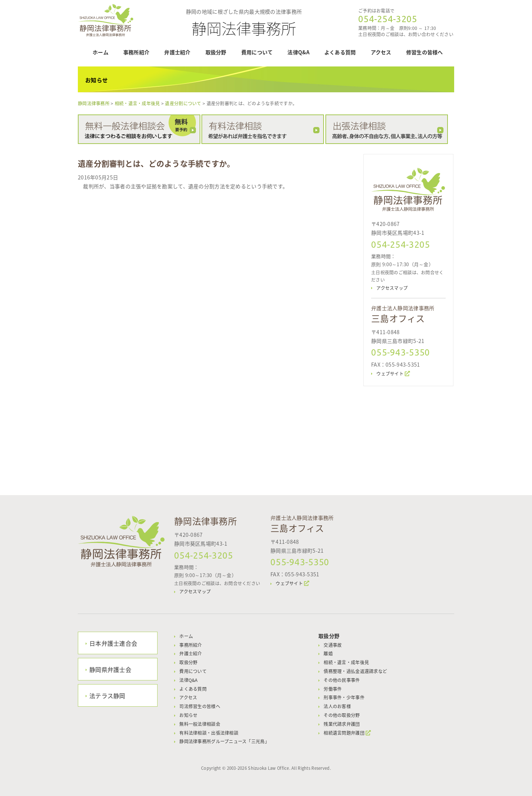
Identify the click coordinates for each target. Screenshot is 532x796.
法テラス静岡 (107, 696)
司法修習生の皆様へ (200, 706)
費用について (257, 52)
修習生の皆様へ (425, 52)
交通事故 (333, 645)
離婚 (328, 653)
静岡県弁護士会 (110, 669)
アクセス (381, 52)
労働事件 (333, 689)
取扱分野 (216, 52)
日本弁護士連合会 (113, 643)
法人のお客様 (337, 706)
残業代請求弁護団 (342, 724)
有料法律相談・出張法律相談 (209, 733)
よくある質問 (340, 52)
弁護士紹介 (177, 52)
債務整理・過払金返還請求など (355, 671)
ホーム (101, 52)
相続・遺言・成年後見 (346, 662)
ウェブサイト (390, 374)
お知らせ (188, 715)
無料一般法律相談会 (200, 724)
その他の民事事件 (342, 680)
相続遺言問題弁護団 (344, 733)
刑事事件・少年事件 (344, 697)
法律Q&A (298, 52)
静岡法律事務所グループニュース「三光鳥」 (224, 741)
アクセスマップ (392, 288)
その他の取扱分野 (342, 715)
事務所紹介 (136, 52)
